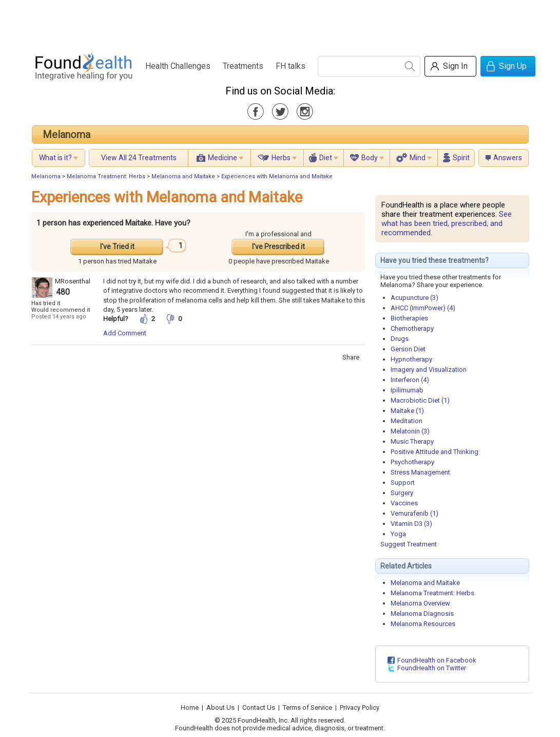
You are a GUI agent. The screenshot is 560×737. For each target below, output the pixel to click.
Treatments (243, 66)
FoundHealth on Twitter (432, 668)
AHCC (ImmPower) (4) (423, 308)
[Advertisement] (280, 23)
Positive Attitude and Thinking (435, 452)
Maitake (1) (407, 411)
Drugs (400, 339)
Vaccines (404, 503)
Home (190, 707)
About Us (220, 707)
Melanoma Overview (420, 603)
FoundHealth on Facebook (437, 660)
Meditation (407, 421)
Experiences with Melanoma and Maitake (277, 176)
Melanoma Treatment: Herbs (106, 176)
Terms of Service (307, 707)
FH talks (291, 66)
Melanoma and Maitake (183, 176)
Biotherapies (409, 318)
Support (403, 483)
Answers (508, 158)
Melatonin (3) (410, 431)
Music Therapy (412, 441)
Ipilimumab (407, 390)
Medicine (223, 158)
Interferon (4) (410, 380)
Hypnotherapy (411, 359)
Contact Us (259, 707)
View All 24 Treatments (139, 158)
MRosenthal (73, 281)
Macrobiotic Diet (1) (420, 400)
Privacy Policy (360, 707)
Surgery (402, 493)
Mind (418, 158)
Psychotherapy (412, 462)
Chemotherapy (412, 328)
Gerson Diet (408, 349)
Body (370, 158)
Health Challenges (178, 66)
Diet (326, 158)
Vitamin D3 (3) (411, 524)
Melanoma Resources (423, 624)
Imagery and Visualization (429, 370)
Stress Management (420, 472)
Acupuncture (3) (414, 298)
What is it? (55, 158)
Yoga (398, 534)
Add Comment (125, 333)
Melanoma (66, 135)
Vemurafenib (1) (414, 513)
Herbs (281, 158)
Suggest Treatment (409, 544)
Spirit (461, 158)
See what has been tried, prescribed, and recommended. (447, 223)
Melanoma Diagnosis (422, 613)
